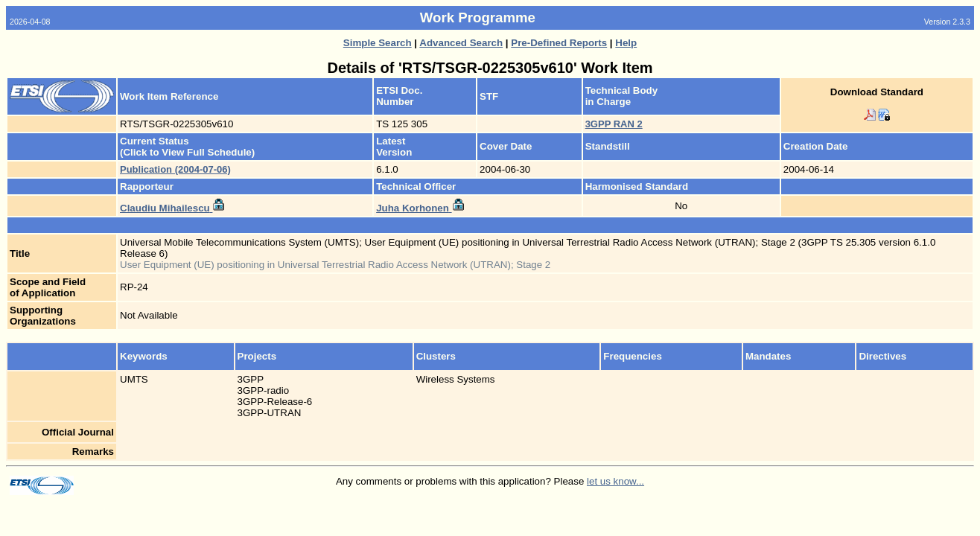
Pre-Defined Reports (559, 43)
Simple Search (378, 43)
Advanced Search (461, 43)
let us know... (615, 481)
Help (626, 43)
